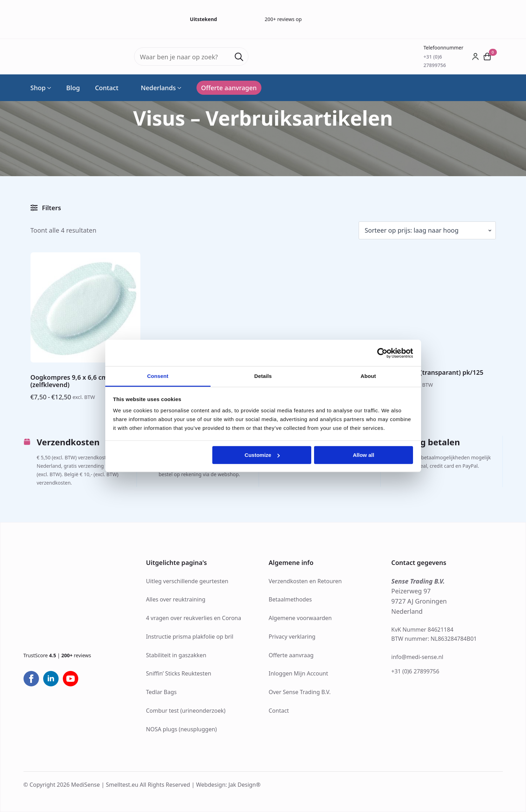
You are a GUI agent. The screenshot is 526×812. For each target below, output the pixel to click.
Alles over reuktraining (176, 599)
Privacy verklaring (292, 637)
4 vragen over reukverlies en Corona (194, 618)
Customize (262, 455)
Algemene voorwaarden (300, 618)
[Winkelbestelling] (427, 230)
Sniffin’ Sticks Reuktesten (179, 673)
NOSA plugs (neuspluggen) (181, 729)
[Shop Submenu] (48, 88)
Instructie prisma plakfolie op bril (190, 637)
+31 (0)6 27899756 (415, 671)
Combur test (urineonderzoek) (186, 711)
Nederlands (155, 88)
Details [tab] (263, 376)
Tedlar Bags (161, 692)
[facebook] (31, 679)
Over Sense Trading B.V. (300, 692)
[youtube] (71, 679)
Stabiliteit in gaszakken (176, 655)
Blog (73, 88)
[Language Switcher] (179, 88)
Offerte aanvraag (291, 655)
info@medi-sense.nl (417, 657)
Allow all (364, 455)
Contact (107, 88)
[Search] (239, 57)
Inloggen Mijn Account (299, 673)
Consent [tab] (158, 376)
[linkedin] (51, 679)
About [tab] (368, 376)
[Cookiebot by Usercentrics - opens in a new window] (382, 353)
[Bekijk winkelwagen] (487, 56)
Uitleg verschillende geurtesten (187, 581)
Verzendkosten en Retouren (305, 581)
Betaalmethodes (290, 599)
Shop (38, 88)
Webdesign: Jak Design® (228, 785)
